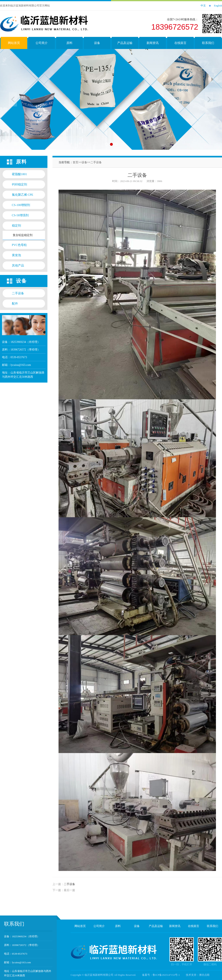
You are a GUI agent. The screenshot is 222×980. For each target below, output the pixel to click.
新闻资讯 (175, 926)
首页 (75, 162)
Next (209, 99)
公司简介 (99, 926)
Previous (13, 99)
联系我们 (213, 926)
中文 (203, 6)
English (218, 6)
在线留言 (194, 926)
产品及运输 (156, 926)
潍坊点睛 (204, 975)
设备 (84, 162)
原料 (118, 926)
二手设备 (96, 162)
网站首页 (80, 926)
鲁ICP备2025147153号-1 (166, 975)
